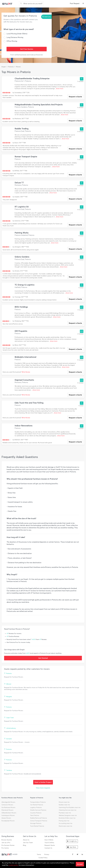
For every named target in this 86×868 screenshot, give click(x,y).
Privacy (47, 854)
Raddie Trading (22, 129)
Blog (24, 845)
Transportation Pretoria (38, 802)
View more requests (43, 788)
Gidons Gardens (22, 257)
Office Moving (12, 41)
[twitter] (77, 855)
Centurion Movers (7, 805)
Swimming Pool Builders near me (70, 807)
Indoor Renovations (24, 426)
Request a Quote (75, 97)
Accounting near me (66, 823)
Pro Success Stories (8, 845)
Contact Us (48, 848)
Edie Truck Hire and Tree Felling (29, 403)
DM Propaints (21, 331)
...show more (59, 89)
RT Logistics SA (22, 207)
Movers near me (64, 802)
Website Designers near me (68, 815)
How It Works (49, 840)
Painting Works (22, 233)
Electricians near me (65, 826)
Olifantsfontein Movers (9, 813)
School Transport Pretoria (39, 821)
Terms (39, 854)
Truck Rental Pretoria (37, 826)
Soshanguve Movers (8, 815)
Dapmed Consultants (24, 380)
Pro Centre (5, 848)
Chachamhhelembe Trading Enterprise (32, 79)
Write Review (26, 372)
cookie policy (13, 865)
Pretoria (11, 67)
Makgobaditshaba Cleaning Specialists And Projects (39, 105)
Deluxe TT (19, 183)
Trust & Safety (49, 843)
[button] (83, 4)
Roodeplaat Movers (8, 821)
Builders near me (64, 805)
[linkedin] (82, 855)
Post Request (75, 4)
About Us (26, 840)
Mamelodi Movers (7, 810)
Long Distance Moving (15, 37)
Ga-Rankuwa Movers (8, 807)
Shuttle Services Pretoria (38, 810)
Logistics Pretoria (36, 807)
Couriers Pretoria (36, 813)
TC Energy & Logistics (25, 285)
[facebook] (73, 855)
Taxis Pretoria (35, 815)
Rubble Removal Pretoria (38, 818)
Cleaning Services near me (68, 810)
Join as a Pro (6, 843)
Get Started (43, 658)
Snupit (4, 67)
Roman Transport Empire (26, 157)
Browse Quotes (7, 840)
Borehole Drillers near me (67, 818)
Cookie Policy (43, 858)
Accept (80, 864)
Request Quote (50, 845)
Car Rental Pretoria (37, 805)
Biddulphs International (25, 357)
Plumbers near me (65, 813)
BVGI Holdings (21, 307)
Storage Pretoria (36, 823)
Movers (18, 67)
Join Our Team (28, 843)
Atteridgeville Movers (8, 802)
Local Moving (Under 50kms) (17, 34)
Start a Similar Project (43, 782)
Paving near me (64, 821)
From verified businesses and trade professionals (27, 55)
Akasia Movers (6, 818)
